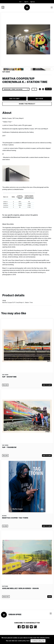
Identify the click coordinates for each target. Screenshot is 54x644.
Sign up (32, 2)
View (50, 597)
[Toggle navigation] (52, 7)
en (20, 2)
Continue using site (38, 641)
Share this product (27, 104)
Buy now (40, 99)
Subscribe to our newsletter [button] (27, 623)
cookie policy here (24, 641)
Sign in (26, 2)
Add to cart (14, 99)
